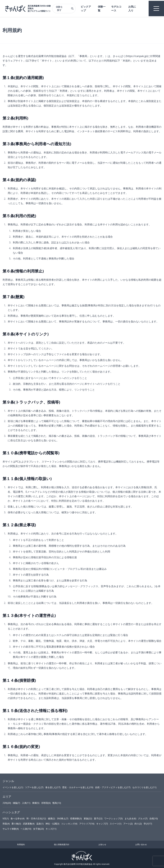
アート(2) (128, 824)
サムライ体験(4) (11, 829)
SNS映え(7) (63, 818)
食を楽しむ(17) (53, 787)
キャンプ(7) (102, 824)
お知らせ (102, 845)
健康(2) (51, 818)
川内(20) (7, 803)
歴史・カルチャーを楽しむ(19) (78, 787)
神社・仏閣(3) (52, 824)
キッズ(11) (51, 829)
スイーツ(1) (115, 824)
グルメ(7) (143, 818)
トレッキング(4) (69, 824)
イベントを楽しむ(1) (13, 787)
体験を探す (65, 8)
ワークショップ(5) (113, 818)
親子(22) (98, 818)
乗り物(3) (16, 824)
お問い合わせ (141, 845)
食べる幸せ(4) (17, 818)
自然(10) (154, 818)
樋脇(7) (16, 803)
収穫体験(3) (76, 818)
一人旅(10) (26, 829)
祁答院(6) (46, 803)
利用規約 (21, 845)
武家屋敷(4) (29, 824)
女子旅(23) (38, 829)
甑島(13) (57, 803)
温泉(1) (40, 824)
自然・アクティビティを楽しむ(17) (113, 787)
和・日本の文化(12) (36, 818)
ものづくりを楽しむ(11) (144, 787)
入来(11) (26, 803)
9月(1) (6, 818)
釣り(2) (138, 824)
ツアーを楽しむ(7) (34, 787)
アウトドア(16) (87, 824)
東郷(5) (36, 803)
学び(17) (148, 824)
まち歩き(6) (130, 818)
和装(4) (6, 824)
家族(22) (88, 818)
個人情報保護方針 (62, 845)
